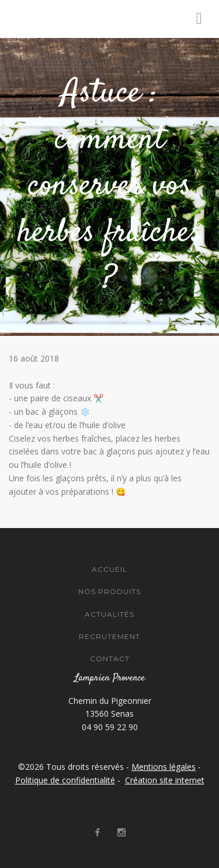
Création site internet (165, 780)
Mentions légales (164, 767)
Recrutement (109, 636)
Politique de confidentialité (65, 780)
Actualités (109, 614)
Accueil (109, 569)
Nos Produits (109, 591)
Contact (110, 659)
